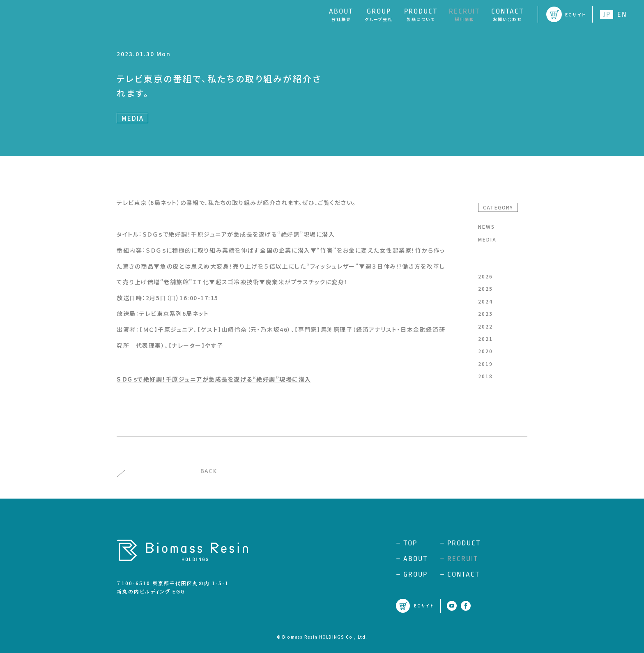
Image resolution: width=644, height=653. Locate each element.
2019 (485, 364)
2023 (485, 314)
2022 (485, 326)
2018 (485, 376)
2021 (485, 339)
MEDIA (487, 239)
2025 (485, 289)
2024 (485, 301)
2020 (485, 351)
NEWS (486, 226)
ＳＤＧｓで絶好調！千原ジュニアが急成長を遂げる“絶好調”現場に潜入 (214, 379)
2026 (485, 276)
